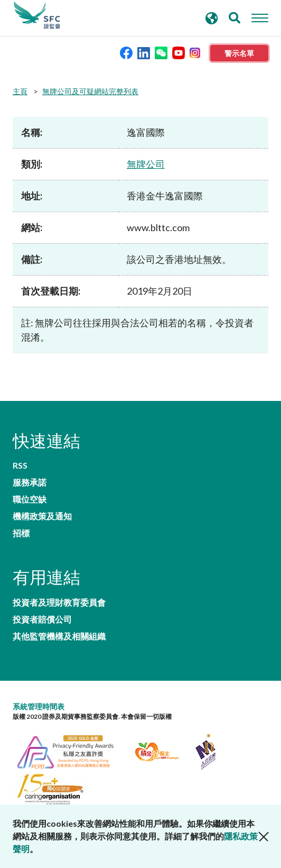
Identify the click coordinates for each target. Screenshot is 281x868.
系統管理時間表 (39, 706)
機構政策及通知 (42, 516)
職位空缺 (30, 499)
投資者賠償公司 (42, 619)
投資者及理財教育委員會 (59, 602)
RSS (20, 465)
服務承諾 (30, 482)
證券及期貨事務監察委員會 (37, 15)
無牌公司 (146, 164)
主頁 (20, 91)
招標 (21, 533)
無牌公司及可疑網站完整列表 (90, 91)
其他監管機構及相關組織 (59, 636)
